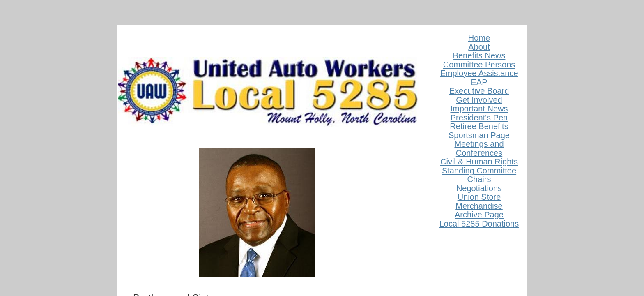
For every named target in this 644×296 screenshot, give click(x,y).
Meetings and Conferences (479, 148)
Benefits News (479, 55)
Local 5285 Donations (479, 224)
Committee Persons (479, 65)
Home (479, 38)
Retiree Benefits (479, 126)
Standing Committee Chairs (479, 175)
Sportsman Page (479, 135)
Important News (479, 109)
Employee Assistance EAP (479, 78)
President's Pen (479, 118)
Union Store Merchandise (479, 201)
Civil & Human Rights (479, 162)
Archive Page (479, 215)
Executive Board (479, 91)
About (479, 47)
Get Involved (479, 100)
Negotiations (479, 188)
